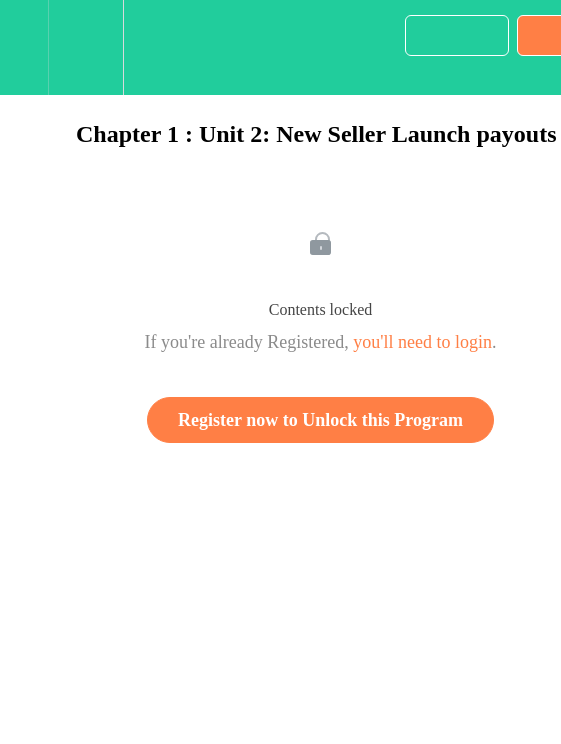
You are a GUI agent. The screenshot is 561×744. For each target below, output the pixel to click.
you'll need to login (422, 342)
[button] (24, 47)
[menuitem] (85, 47)
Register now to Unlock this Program (320, 420)
